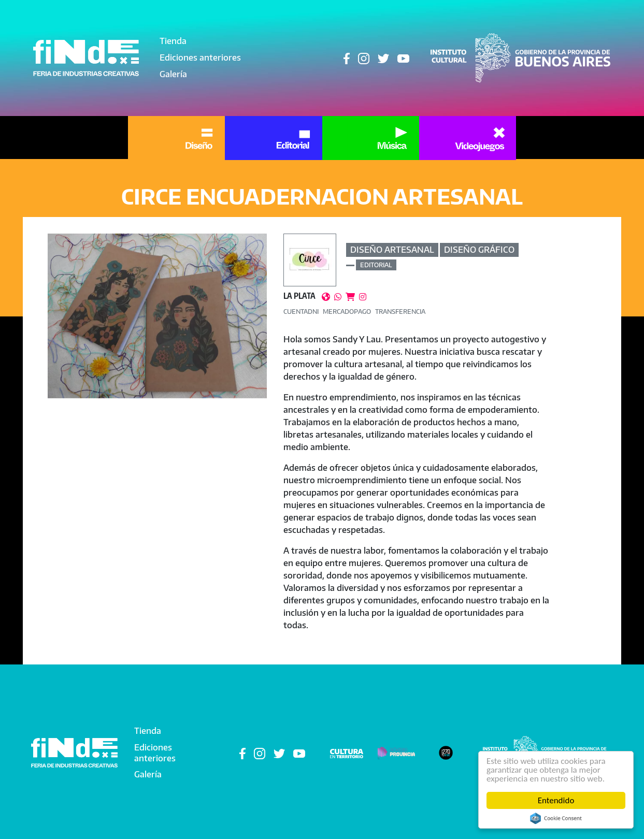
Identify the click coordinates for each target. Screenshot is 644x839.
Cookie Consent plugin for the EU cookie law (556, 818)
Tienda (173, 41)
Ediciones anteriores (200, 57)
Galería (173, 74)
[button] (157, 316)
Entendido (556, 800)
